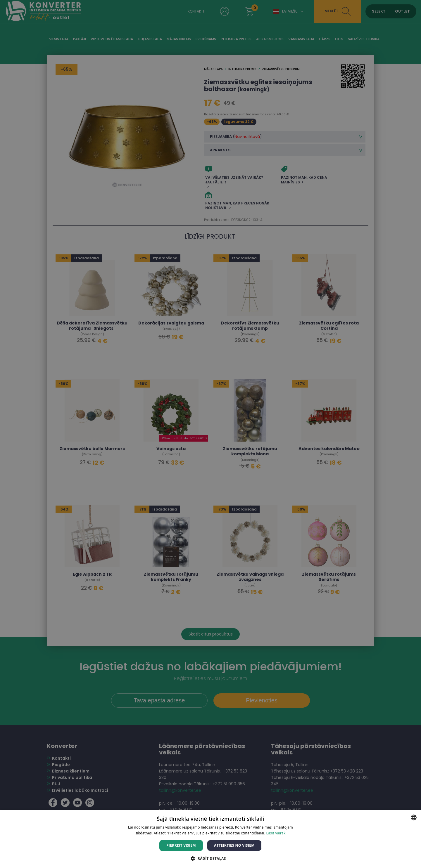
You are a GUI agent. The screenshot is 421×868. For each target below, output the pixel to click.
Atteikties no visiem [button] (234, 845)
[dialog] (210, 434)
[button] (210, 858)
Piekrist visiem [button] (181, 845)
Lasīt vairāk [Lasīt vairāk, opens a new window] (276, 833)
